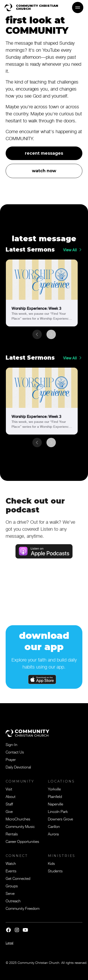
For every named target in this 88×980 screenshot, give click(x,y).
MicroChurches (18, 819)
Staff (9, 804)
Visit (9, 789)
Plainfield (55, 796)
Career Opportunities (22, 841)
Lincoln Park (58, 811)
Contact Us (15, 752)
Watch (11, 863)
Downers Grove (60, 819)
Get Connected (18, 878)
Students (55, 871)
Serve (10, 893)
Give (9, 811)
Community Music (20, 826)
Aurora (53, 834)
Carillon (54, 826)
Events (11, 871)
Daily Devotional (18, 767)
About (11, 796)
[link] (42, 293)
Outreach (13, 901)
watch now (44, 171)
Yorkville (54, 789)
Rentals (12, 834)
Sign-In (11, 744)
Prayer (11, 759)
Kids (51, 863)
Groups (12, 886)
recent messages (44, 153)
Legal (10, 943)
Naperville (55, 804)
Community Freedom (23, 908)
